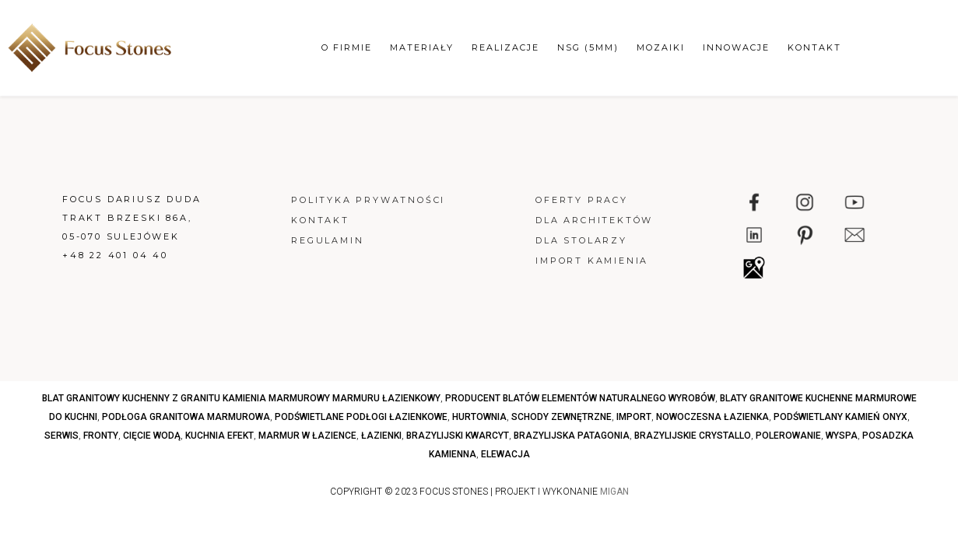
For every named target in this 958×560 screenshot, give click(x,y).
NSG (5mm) (588, 47)
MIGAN (614, 492)
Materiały (422, 47)
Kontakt (814, 47)
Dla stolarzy (581, 240)
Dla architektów (594, 220)
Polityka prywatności (368, 200)
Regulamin (327, 240)
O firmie (347, 47)
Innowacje (736, 47)
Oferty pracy (582, 200)
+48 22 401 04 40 (115, 255)
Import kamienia (592, 261)
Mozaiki (661, 47)
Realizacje (505, 47)
